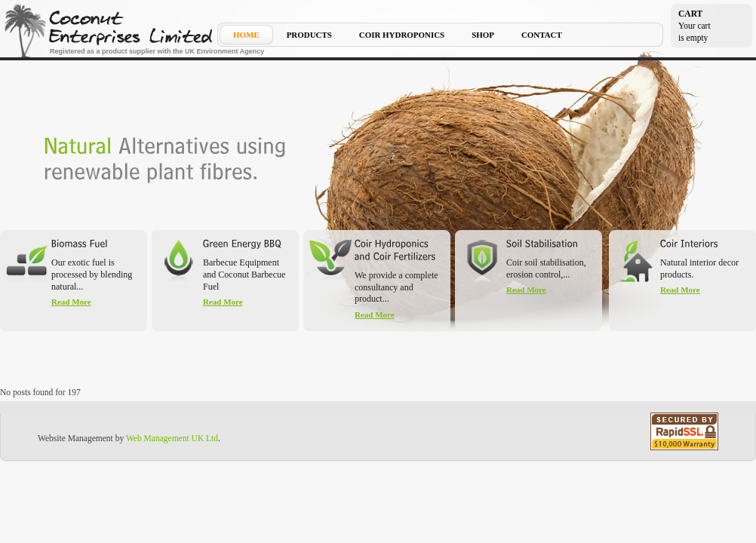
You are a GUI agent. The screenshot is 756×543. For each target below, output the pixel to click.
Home (246, 35)
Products (309, 35)
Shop (483, 35)
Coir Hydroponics (402, 35)
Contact (542, 35)
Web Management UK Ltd (172, 438)
